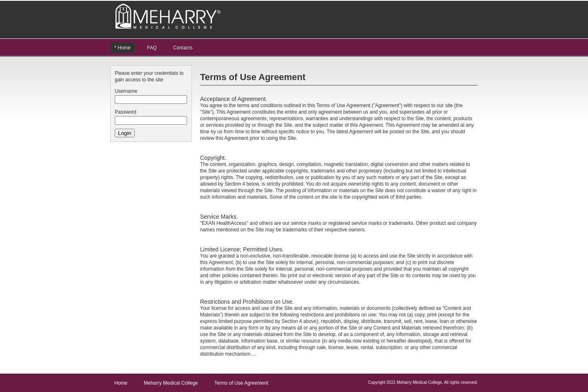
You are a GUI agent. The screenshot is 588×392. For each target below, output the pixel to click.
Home (121, 383)
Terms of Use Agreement (241, 383)
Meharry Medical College (171, 383)
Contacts (183, 48)
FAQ (152, 48)
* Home (122, 48)
